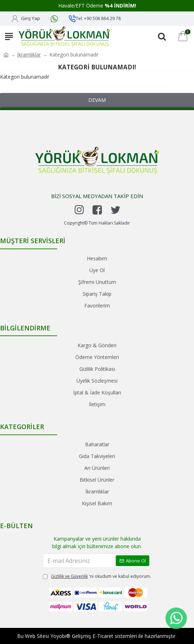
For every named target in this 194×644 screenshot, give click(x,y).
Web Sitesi (37, 636)
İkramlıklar (29, 55)
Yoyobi (58, 636)
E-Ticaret (103, 636)
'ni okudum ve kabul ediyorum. (97, 576)
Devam (97, 100)
